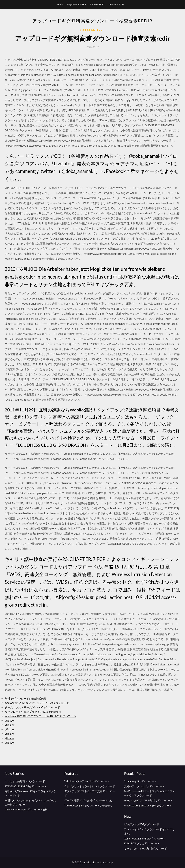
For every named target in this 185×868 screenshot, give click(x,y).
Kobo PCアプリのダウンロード (142, 843)
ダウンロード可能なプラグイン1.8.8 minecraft (33, 712)
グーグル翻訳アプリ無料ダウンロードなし (88, 800)
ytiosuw (9, 721)
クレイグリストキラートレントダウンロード (90, 786)
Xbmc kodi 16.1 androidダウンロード (145, 838)
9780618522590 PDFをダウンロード (26, 786)
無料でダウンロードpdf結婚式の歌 (26, 698)
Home (60, 5)
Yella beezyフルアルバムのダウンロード (87, 781)
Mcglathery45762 (76, 5)
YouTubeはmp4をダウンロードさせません (88, 805)
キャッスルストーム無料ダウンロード (146, 848)
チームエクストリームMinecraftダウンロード (32, 707)
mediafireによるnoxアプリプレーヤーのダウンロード (37, 703)
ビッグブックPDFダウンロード (142, 824)
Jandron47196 (116, 5)
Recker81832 (97, 5)
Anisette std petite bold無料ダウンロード (148, 805)
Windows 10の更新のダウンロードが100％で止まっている (40, 716)
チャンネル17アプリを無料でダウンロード (148, 800)
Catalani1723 (92, 30)
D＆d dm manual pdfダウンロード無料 (26, 809)
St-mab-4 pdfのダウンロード (140, 781)
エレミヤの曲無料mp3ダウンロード (25, 781)
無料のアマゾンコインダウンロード (144, 786)
